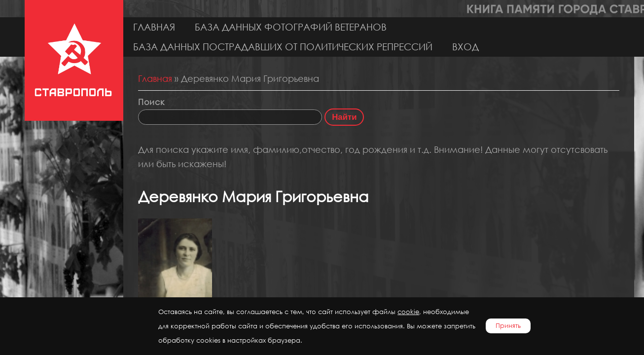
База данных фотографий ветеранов (291, 27)
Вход (465, 47)
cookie (408, 312)
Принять (508, 326)
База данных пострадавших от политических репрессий (283, 47)
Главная (154, 27)
